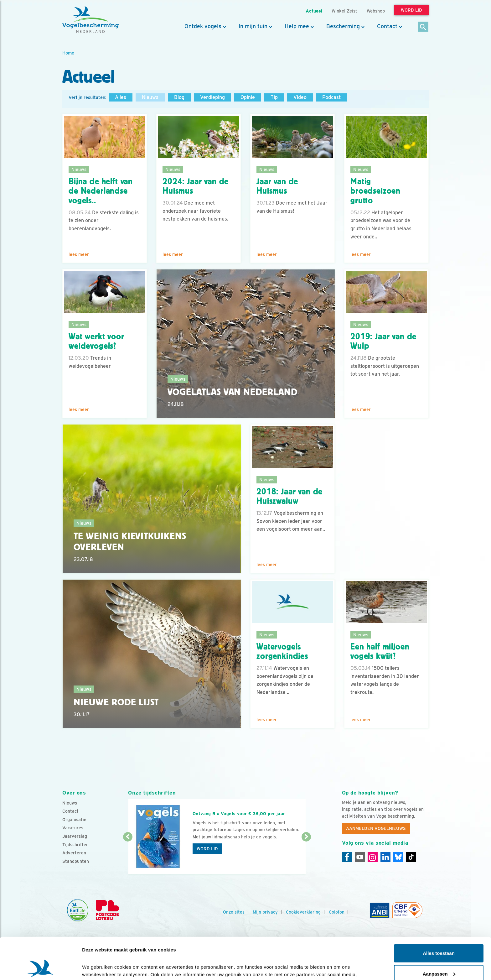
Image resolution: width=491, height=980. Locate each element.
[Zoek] (423, 27)
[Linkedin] (385, 857)
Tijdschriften (75, 845)
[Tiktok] (411, 857)
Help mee (297, 26)
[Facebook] (347, 857)
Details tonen (97, 968)
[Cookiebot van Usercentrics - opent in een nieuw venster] (41, 968)
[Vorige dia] (128, 856)
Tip (274, 97)
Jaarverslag (75, 836)
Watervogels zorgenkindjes (282, 652)
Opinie (248, 97)
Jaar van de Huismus (277, 186)
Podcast (331, 97)
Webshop (376, 11)
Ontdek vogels (203, 26)
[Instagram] (373, 857)
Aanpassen (439, 934)
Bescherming (343, 26)
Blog (179, 97)
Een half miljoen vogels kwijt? (380, 652)
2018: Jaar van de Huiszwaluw (289, 496)
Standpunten (76, 861)
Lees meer (79, 254)
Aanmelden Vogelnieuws (376, 828)
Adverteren (74, 853)
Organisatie (74, 820)
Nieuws (150, 97)
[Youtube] (360, 857)
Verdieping (212, 97)
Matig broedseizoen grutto (375, 191)
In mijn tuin (253, 26)
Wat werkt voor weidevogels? (96, 341)
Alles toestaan (439, 914)
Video (300, 97)
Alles (121, 97)
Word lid (207, 849)
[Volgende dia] (306, 856)
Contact (387, 26)
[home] (90, 20)
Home (68, 53)
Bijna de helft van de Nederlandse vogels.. (101, 191)
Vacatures (73, 828)
